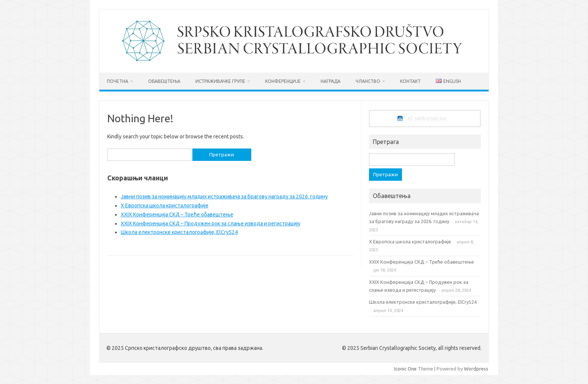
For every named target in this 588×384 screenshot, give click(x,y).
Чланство (368, 81)
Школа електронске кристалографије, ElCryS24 (179, 232)
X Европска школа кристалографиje (165, 205)
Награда (331, 81)
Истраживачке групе (220, 81)
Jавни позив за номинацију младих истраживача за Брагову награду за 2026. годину (224, 196)
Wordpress (476, 369)
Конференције (283, 81)
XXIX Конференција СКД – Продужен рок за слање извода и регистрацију (211, 223)
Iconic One (405, 369)
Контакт (410, 81)
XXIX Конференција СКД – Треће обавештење (177, 214)
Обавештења (164, 81)
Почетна (118, 81)
